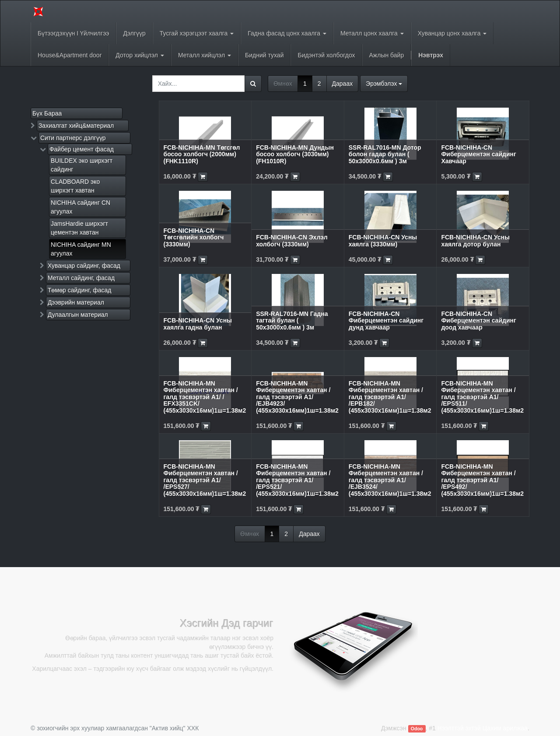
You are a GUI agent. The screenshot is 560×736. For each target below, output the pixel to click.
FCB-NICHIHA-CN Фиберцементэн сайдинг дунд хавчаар (386, 321)
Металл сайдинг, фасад (81, 278)
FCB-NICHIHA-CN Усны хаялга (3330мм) (383, 240)
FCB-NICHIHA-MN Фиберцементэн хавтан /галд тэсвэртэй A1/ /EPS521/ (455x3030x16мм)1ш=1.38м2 (297, 480)
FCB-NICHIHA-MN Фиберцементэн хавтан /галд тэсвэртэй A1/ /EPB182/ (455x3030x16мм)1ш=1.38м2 (390, 397)
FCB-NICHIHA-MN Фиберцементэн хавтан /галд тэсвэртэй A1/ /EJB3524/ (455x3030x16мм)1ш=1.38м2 (390, 480)
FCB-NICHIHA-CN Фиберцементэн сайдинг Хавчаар (478, 154)
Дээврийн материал (76, 302)
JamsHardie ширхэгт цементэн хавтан (79, 228)
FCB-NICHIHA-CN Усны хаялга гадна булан (198, 324)
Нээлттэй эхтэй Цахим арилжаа (483, 728)
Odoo (417, 729)
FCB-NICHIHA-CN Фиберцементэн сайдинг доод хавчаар (478, 321)
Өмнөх (283, 84)
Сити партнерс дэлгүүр (73, 138)
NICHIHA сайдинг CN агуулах (80, 207)
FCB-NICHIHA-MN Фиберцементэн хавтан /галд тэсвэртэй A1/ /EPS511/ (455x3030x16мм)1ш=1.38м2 (482, 397)
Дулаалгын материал (78, 315)
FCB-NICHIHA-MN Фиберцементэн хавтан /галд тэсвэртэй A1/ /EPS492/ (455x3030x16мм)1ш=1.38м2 (482, 480)
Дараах (343, 84)
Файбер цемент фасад (82, 149)
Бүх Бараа (47, 113)
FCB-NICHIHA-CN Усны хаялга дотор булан (475, 240)
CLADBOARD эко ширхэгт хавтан (75, 186)
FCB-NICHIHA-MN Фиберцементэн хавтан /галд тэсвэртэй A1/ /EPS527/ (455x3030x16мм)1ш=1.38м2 (205, 480)
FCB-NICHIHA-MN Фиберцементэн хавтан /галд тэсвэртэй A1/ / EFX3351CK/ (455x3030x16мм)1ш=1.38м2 (205, 397)
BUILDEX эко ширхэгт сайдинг (82, 165)
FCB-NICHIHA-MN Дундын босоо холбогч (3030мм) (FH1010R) (295, 154)
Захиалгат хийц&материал (76, 126)
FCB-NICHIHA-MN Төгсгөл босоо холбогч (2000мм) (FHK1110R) (202, 154)
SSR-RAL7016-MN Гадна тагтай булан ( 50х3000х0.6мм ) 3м (292, 321)
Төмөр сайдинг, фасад (80, 290)
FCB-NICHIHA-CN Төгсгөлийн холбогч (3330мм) (194, 237)
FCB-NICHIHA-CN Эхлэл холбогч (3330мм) (292, 240)
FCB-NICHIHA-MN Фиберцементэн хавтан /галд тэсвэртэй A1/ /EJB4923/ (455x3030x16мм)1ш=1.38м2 (297, 397)
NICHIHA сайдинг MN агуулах (81, 249)
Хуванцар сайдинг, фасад (84, 266)
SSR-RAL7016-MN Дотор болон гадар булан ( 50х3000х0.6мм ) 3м (385, 154)
